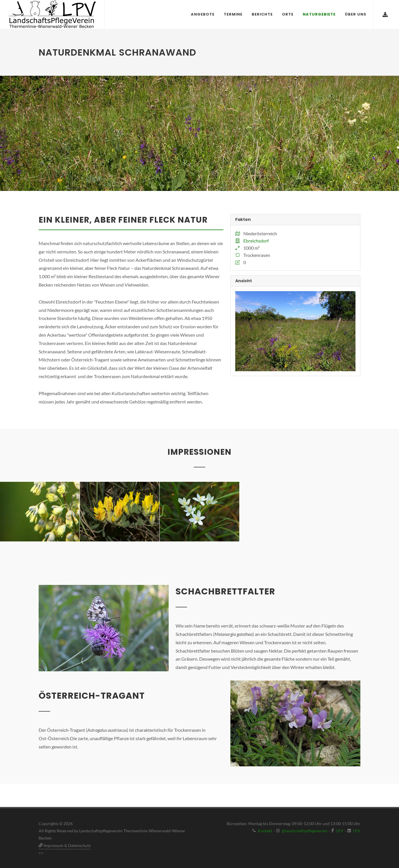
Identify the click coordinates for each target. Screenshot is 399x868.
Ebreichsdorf (256, 241)
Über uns (356, 14)
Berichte (262, 14)
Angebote (203, 14)
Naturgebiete (319, 14)
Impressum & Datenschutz (65, 845)
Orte (288, 14)
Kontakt (265, 831)
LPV (340, 831)
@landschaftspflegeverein (305, 831)
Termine (233, 14)
